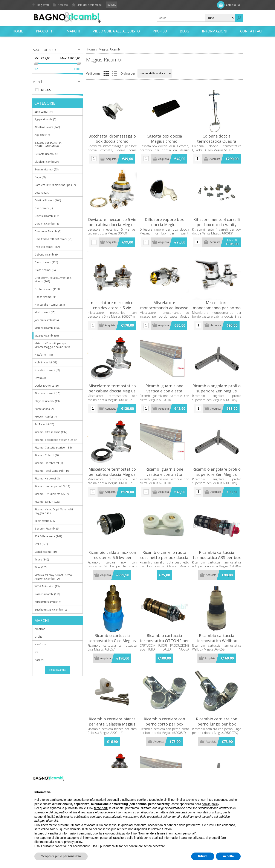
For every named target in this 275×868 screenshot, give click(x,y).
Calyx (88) (40, 177)
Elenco (115, 73)
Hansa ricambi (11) (46, 297)
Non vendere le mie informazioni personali (167, 833)
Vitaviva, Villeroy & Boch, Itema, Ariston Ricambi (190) (53, 577)
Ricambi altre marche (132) (51, 432)
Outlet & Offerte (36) (47, 386)
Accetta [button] (228, 856)
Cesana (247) (42, 193)
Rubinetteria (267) (45, 521)
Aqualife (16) (42, 135)
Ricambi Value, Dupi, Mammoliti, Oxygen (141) (54, 511)
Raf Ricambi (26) (44, 424)
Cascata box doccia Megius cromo (164, 139)
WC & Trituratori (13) (47, 586)
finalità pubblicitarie (59, 817)
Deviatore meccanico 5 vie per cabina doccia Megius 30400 (112, 225)
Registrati (43, 5)
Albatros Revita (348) (47, 127)
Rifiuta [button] (203, 856)
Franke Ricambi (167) (47, 247)
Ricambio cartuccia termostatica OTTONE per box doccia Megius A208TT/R (164, 643)
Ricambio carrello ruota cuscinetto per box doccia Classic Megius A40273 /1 (164, 557)
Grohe (38, 637)
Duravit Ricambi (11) (47, 224)
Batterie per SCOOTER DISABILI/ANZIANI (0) (48, 144)
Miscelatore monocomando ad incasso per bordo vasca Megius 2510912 (164, 310)
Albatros (40, 629)
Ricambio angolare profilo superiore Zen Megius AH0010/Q (217, 391)
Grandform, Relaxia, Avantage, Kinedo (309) (53, 280)
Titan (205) (41, 567)
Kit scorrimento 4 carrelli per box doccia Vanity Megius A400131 (217, 225)
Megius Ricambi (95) (47, 336)
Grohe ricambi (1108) (47, 289)
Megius (46, 90)
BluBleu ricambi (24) (47, 162)
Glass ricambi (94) (45, 270)
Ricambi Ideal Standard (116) (52, 471)
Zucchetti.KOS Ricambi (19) (51, 610)
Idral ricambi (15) (45, 312)
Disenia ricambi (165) (47, 216)
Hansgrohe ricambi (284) (50, 305)
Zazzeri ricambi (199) (47, 594)
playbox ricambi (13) (47, 401)
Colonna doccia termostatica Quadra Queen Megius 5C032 (217, 141)
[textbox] (181, 18)
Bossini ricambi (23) (47, 169)
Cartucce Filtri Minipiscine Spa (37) (55, 185)
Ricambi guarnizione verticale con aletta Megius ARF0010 (164, 391)
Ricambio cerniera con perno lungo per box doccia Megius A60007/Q (217, 724)
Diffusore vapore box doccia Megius (164, 222)
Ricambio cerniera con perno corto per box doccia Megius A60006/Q (164, 724)
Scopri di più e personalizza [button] (61, 856)
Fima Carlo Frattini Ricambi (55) (53, 239)
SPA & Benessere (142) (48, 536)
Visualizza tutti (58, 670)
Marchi (38, 82)
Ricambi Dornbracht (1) (49, 463)
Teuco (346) (42, 560)
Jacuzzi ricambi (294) (47, 320)
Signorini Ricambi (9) (47, 529)
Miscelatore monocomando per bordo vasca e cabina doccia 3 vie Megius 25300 (217, 310)
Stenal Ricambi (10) (46, 552)
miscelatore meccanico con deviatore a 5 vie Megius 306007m (112, 308)
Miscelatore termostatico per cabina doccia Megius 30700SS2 (112, 391)
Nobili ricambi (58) (46, 362)
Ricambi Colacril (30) (47, 455)
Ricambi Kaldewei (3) (47, 478)
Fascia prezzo (44, 49)
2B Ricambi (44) (44, 112)
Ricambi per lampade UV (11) (52, 486)
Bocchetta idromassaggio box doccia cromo (112, 139)
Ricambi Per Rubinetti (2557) (52, 494)
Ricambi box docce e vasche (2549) (56, 440)
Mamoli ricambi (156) (47, 328)
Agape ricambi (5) (45, 119)
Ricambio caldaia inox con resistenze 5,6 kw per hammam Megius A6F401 (112, 557)
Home (91, 49)
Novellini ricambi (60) (47, 370)
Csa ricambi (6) (44, 208)
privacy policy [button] (73, 842)
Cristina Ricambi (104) (48, 200)
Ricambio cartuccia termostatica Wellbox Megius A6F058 (217, 641)
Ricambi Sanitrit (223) (47, 502)
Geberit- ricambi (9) (46, 255)
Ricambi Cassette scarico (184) (53, 448)
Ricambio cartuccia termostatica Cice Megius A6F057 (112, 641)
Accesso (63, 5)
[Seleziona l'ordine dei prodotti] (155, 73)
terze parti (101, 808)
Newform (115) (44, 355)
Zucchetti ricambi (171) (48, 602)
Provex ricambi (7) (46, 417)
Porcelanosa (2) (44, 409)
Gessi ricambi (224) (46, 262)
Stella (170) (41, 544)
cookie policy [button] (210, 804)
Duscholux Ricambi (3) (48, 231)
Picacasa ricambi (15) (47, 393)
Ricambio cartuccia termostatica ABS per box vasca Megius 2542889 (217, 557)
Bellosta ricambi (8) (46, 154)
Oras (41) (40, 378)
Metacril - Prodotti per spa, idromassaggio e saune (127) (52, 345)
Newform (40, 644)
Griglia (106, 73)
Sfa (36, 652)
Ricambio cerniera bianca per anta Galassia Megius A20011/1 (112, 724)
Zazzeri (39, 660)
